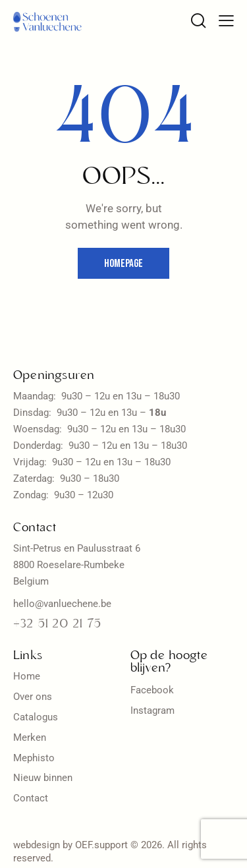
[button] (226, 21)
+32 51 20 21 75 (57, 624)
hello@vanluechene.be (62, 604)
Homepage (123, 264)
